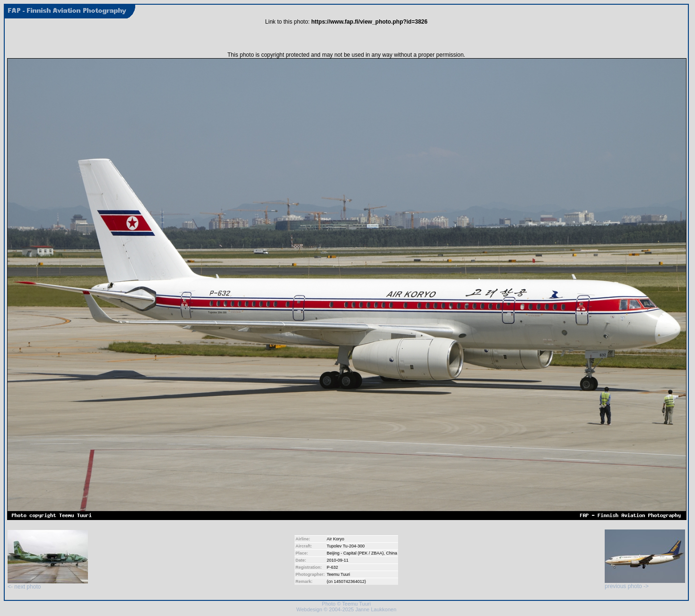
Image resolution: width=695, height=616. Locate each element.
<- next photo (48, 584)
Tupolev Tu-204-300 (346, 546)
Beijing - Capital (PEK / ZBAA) (355, 553)
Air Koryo (335, 539)
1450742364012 (349, 581)
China (392, 553)
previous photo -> (645, 584)
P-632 (332, 567)
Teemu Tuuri (339, 574)
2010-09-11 (338, 560)
